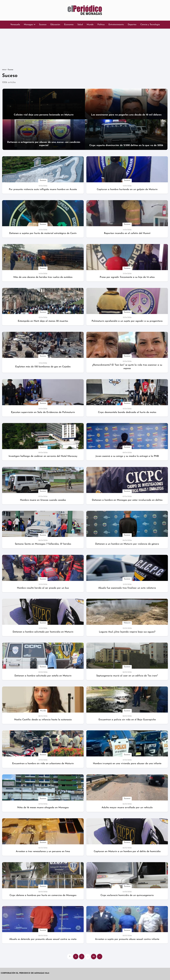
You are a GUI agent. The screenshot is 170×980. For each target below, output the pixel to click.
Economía (69, 25)
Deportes (132, 25)
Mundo (90, 25)
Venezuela (15, 25)
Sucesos (43, 25)
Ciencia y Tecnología (150, 25)
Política (101, 25)
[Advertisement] (85, 49)
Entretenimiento (116, 25)
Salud (80, 25)
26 (94, 957)
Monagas (28, 25)
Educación (55, 25)
